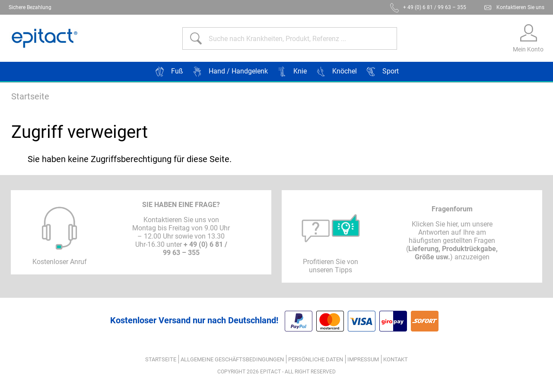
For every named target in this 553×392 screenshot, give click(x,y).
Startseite (30, 96)
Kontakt (396, 359)
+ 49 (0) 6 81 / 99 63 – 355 (435, 7)
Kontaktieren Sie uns (520, 7)
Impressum (363, 359)
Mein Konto (528, 49)
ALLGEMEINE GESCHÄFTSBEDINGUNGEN (232, 359)
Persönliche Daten (316, 359)
